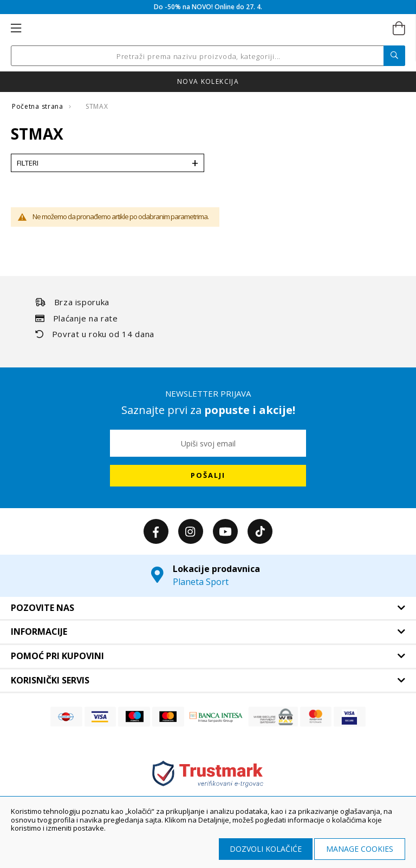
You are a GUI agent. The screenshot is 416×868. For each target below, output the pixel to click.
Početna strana (38, 106)
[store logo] (207, 29)
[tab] (208, 608)
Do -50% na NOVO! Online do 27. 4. (208, 7)
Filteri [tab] (28, 163)
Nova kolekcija (208, 81)
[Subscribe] (208, 476)
